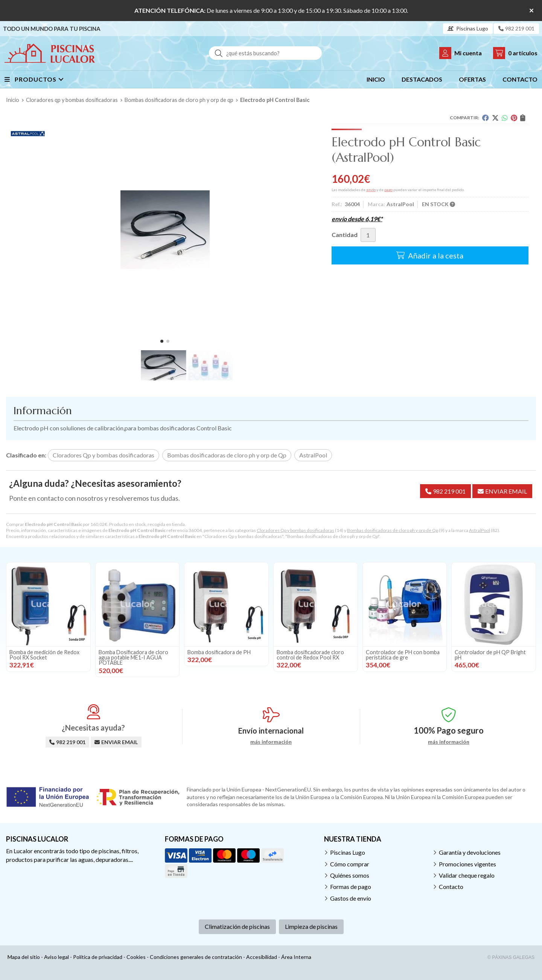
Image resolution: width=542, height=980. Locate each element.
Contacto (451, 887)
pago (388, 190)
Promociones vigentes (467, 864)
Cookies (136, 957)
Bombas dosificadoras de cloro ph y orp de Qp (393, 530)
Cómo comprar (350, 864)
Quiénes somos (350, 875)
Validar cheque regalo (467, 875)
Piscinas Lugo (348, 852)
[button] (162, 341)
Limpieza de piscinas (311, 926)
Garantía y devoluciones (470, 852)
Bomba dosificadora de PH (219, 652)
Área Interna (296, 957)
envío (371, 190)
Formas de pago (351, 887)
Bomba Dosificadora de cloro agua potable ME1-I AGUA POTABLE (133, 658)
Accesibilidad (262, 957)
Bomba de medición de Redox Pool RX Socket (44, 655)
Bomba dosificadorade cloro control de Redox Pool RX (310, 655)
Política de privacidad (98, 957)
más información (271, 742)
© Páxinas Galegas (511, 957)
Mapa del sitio (24, 957)
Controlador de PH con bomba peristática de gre (403, 655)
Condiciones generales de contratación (196, 957)
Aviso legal (56, 957)
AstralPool (480, 530)
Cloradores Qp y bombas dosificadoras (295, 530)
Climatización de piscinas (237, 926)
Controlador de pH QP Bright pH (490, 655)
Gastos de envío (351, 898)
